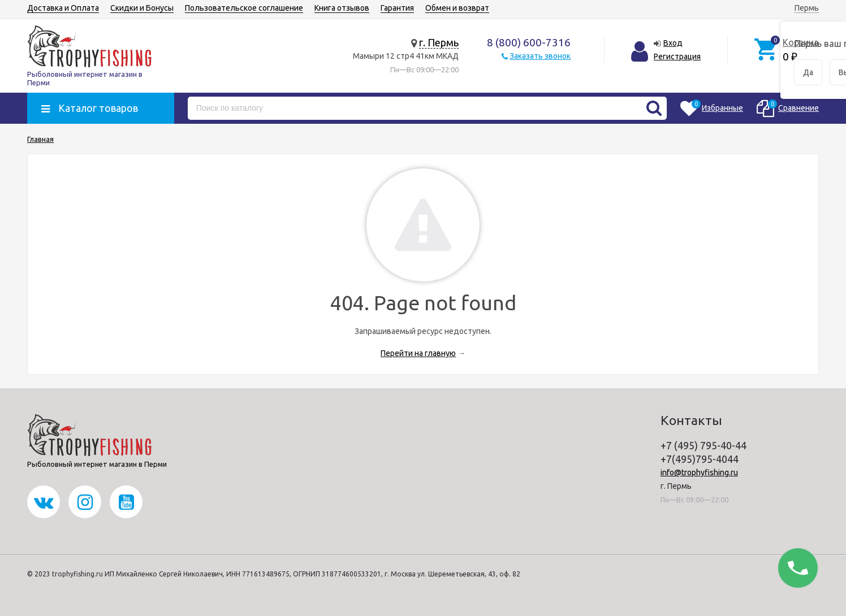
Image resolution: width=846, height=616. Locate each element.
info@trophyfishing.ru (699, 472)
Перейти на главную (418, 353)
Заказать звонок (540, 56)
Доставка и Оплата (63, 8)
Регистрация (677, 57)
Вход (673, 43)
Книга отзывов (342, 8)
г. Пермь (439, 42)
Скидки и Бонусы (142, 8)
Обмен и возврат (457, 8)
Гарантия (397, 8)
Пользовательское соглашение (244, 8)
